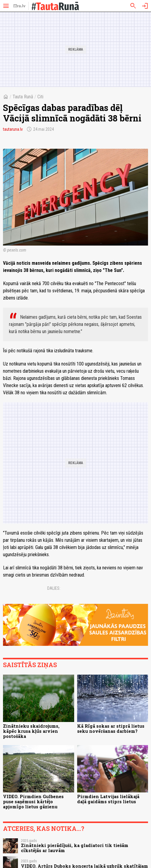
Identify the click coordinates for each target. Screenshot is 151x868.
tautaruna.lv (13, 129)
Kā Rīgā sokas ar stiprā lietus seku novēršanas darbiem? (111, 729)
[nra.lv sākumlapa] (19, 6)
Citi (40, 97)
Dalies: (54, 588)
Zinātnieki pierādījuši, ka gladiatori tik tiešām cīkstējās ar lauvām (75, 848)
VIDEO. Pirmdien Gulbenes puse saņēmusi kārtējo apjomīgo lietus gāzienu (33, 802)
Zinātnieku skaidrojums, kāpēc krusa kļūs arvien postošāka (31, 731)
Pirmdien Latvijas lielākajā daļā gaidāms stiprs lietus (108, 799)
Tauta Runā (23, 97)
